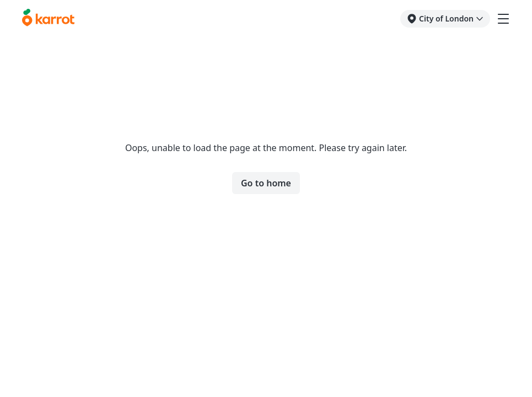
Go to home (266, 183)
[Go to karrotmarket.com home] (48, 19)
